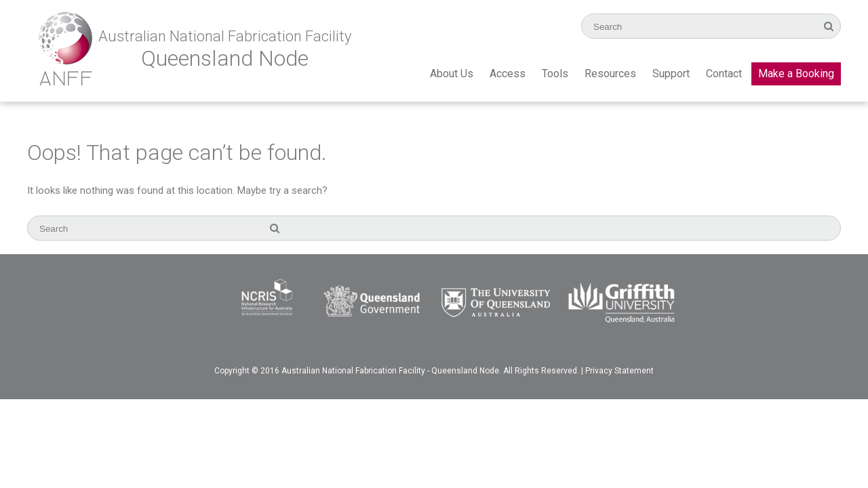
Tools (555, 74)
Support (671, 74)
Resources (610, 74)
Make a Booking (796, 74)
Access (508, 74)
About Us (452, 74)
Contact (724, 74)
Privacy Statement (619, 371)
